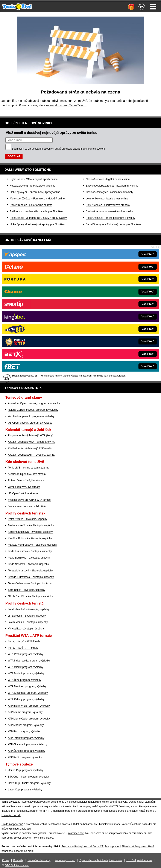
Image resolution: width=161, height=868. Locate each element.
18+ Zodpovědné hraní (139, 860)
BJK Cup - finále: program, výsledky (28, 777)
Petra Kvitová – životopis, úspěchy (28, 519)
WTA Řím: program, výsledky (24, 680)
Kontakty (18, 860)
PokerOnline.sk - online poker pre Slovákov (111, 218)
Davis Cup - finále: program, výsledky (29, 783)
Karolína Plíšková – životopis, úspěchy (30, 538)
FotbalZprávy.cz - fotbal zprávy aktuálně (33, 186)
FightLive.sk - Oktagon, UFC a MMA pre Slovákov (38, 218)
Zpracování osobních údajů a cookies (101, 860)
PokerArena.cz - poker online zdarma (31, 205)
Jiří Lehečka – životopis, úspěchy (27, 616)
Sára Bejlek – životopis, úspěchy (27, 590)
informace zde (76, 833)
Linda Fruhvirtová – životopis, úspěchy (30, 551)
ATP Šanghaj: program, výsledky (27, 751)
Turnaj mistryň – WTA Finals (24, 641)
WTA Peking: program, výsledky (26, 699)
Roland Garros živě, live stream (26, 481)
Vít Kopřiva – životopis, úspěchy (26, 629)
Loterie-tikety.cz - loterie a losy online (107, 199)
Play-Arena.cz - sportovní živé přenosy (108, 205)
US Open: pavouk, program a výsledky (30, 423)
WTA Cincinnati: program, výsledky (28, 693)
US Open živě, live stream (23, 493)
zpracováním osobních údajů (45, 149)
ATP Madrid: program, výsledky (26, 725)
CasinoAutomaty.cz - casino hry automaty (110, 192)
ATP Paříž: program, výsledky (25, 757)
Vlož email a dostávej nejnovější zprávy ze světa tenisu (52, 133)
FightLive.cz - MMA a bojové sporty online (34, 179)
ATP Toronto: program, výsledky (26, 738)
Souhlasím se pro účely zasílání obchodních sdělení (58, 149)
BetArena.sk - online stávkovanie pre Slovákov (36, 211)
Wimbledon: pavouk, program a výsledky (31, 416)
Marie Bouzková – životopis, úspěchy (29, 558)
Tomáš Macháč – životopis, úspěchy (29, 609)
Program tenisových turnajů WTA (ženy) (31, 435)
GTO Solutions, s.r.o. (17, 865)
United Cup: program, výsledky (26, 770)
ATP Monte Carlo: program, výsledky (29, 719)
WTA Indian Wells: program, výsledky (29, 661)
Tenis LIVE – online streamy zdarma (29, 468)
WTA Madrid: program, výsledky (26, 674)
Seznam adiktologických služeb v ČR (83, 847)
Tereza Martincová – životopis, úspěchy (30, 571)
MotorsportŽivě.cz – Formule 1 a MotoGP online (37, 199)
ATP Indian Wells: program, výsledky (29, 706)
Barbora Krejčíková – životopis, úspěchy (31, 525)
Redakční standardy (39, 860)
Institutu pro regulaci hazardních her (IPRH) (26, 811)
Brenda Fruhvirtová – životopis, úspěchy (31, 577)
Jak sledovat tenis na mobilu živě (27, 506)
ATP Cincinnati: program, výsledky (27, 744)
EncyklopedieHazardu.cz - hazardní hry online (112, 186)
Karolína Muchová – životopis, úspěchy (30, 532)
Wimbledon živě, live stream (24, 487)
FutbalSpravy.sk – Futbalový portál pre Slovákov (113, 224)
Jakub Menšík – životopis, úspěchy (28, 622)
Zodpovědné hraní (98, 811)
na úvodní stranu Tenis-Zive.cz (67, 105)
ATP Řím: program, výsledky (24, 732)
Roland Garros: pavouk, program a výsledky (33, 410)
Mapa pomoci (113, 847)
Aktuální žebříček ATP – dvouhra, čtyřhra (31, 455)
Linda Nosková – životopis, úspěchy (28, 564)
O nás (6, 860)
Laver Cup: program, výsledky (25, 790)
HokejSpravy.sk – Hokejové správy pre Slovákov (37, 224)
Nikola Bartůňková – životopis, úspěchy (30, 596)
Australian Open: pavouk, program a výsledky (34, 403)
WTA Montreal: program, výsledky (27, 686)
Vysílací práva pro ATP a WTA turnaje (29, 500)
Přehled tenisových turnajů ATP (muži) (30, 448)
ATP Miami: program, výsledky (25, 712)
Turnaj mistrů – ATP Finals (23, 648)
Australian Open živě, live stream (27, 474)
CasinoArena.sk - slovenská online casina (110, 211)
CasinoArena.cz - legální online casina (108, 179)
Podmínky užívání (65, 860)
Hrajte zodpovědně (12, 824)
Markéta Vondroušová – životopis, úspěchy (32, 545)
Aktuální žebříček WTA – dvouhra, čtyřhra (32, 442)
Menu (153, 7)
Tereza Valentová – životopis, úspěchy (30, 583)
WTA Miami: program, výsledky (26, 667)
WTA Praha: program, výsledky (26, 654)
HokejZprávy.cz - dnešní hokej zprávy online (35, 192)
